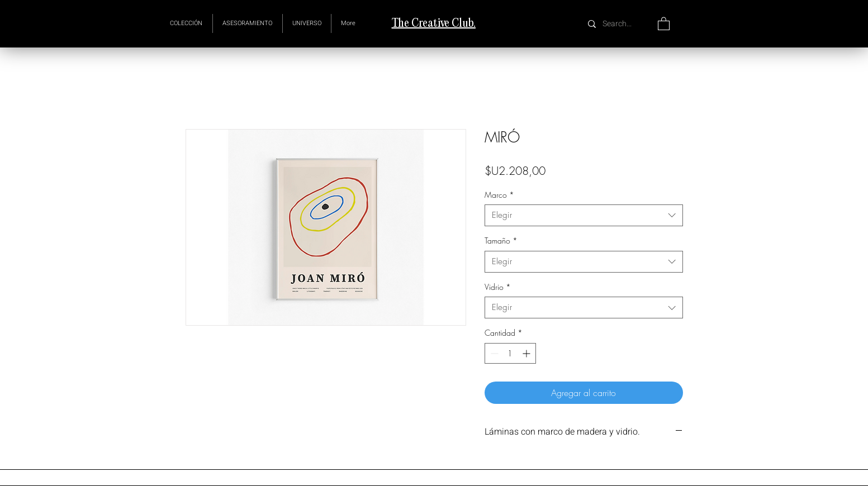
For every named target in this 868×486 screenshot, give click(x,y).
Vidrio (498, 287)
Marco (499, 195)
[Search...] (618, 24)
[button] (307, 23)
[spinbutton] (510, 353)
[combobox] (584, 215)
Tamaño (501, 240)
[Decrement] (493, 353)
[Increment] (527, 353)
